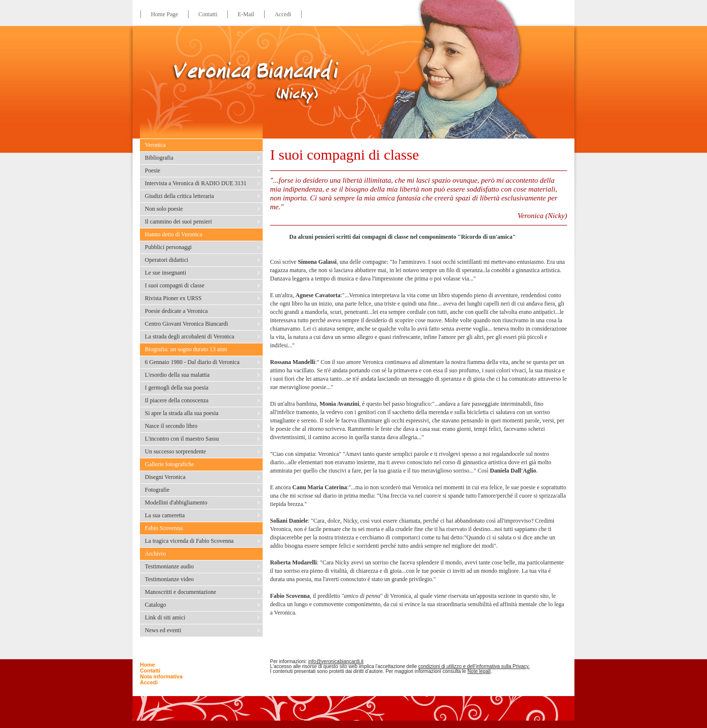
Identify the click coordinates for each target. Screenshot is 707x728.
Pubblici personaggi (168, 247)
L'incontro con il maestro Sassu (182, 439)
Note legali (479, 671)
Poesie (152, 170)
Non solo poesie (164, 209)
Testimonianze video (169, 579)
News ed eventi (163, 630)
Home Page (164, 14)
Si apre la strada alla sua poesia (182, 413)
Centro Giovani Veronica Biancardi (186, 324)
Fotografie (157, 490)
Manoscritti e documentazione (180, 592)
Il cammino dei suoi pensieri (178, 222)
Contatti (208, 14)
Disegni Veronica (165, 477)
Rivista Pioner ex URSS (173, 298)
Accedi (283, 14)
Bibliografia (159, 158)
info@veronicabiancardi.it (336, 661)
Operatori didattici (166, 260)
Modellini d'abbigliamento (176, 503)
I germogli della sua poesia (177, 388)
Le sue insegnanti (165, 273)
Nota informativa (161, 676)
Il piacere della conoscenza (177, 400)
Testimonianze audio (169, 566)
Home (148, 665)
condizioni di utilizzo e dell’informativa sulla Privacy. (474, 666)
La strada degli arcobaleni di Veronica (190, 336)
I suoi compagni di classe (175, 285)
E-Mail (246, 14)
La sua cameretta (165, 515)
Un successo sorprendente (176, 451)
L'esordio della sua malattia (177, 375)
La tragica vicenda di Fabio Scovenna (189, 541)
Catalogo (155, 605)
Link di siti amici (165, 617)
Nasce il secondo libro (171, 426)
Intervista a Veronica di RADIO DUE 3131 (196, 183)
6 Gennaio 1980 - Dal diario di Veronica (192, 362)
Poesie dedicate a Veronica (176, 311)
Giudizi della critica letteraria (179, 196)
